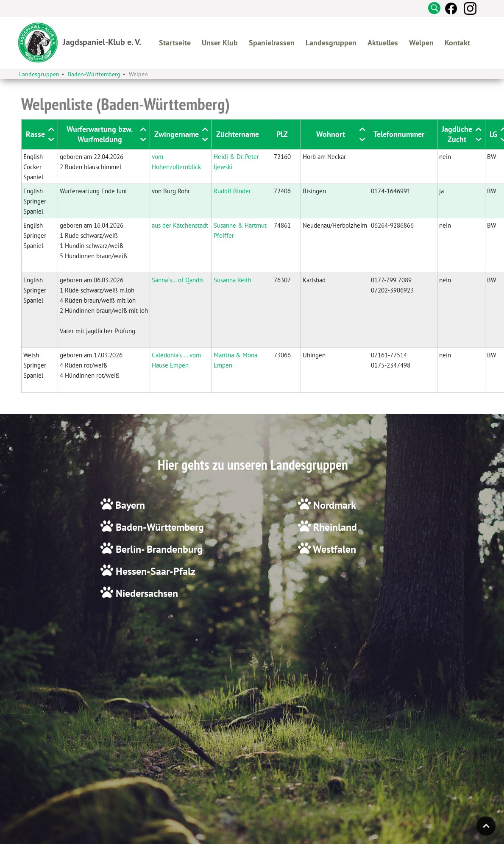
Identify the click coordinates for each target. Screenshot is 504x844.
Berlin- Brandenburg (158, 549)
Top (486, 826)
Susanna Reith (233, 280)
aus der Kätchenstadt (180, 225)
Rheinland (334, 527)
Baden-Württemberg (159, 527)
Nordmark (333, 505)
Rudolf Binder (232, 191)
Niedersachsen (146, 593)
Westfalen (333, 549)
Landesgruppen (331, 43)
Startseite (175, 43)
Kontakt (457, 43)
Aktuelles (383, 43)
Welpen (421, 43)
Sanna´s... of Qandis (178, 280)
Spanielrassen (272, 43)
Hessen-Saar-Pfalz (154, 571)
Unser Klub (220, 43)
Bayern (130, 505)
